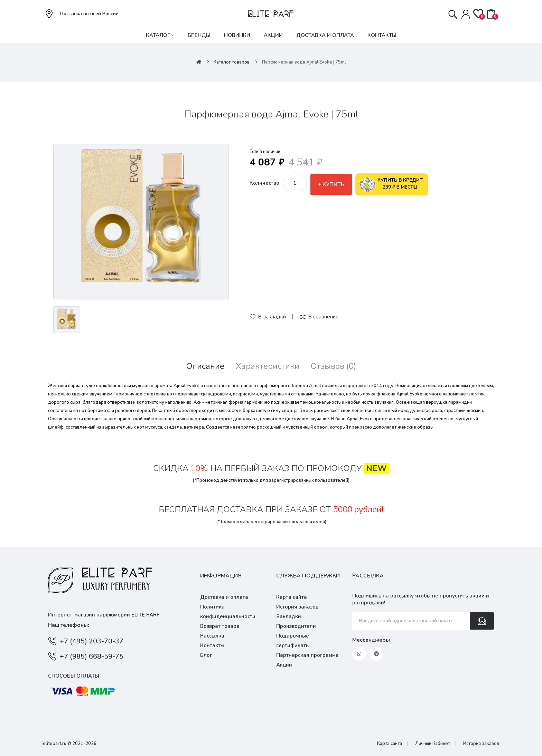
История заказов (297, 607)
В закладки (272, 317)
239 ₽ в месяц (391, 184)
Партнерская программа (307, 655)
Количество (264, 183)
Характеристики (268, 366)
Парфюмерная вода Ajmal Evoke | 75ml (304, 62)
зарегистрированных (291, 480)
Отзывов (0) (333, 366)
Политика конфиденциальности (228, 612)
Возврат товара (220, 626)
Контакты (212, 645)
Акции (284, 665)
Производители (296, 626)
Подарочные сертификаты (293, 641)
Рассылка (212, 636)
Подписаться (482, 621)
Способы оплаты (74, 676)
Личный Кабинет (433, 744)
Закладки (289, 616)
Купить (333, 184)
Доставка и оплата (224, 597)
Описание (205, 366)
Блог (206, 655)
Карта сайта (292, 597)
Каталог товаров (232, 62)
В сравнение (323, 317)
